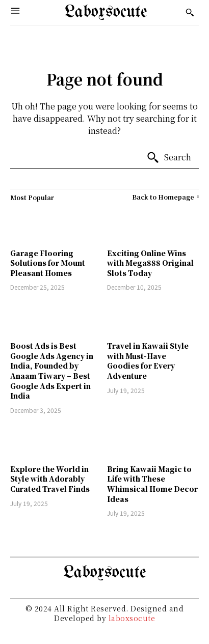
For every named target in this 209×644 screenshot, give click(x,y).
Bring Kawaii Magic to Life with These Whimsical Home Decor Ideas (152, 484)
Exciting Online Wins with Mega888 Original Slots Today (150, 263)
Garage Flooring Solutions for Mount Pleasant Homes (48, 263)
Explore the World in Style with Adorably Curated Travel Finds (50, 479)
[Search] (169, 158)
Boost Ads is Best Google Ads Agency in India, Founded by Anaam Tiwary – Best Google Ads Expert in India (52, 371)
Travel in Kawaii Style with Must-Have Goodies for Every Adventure (148, 361)
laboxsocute (132, 618)
